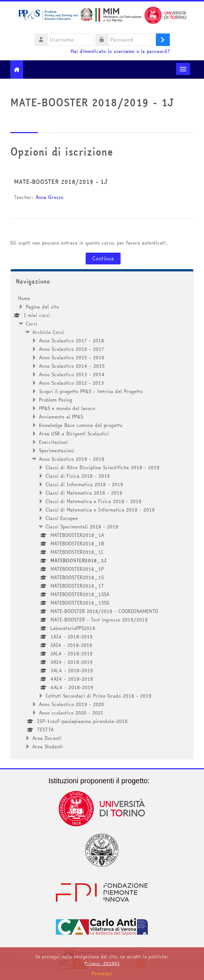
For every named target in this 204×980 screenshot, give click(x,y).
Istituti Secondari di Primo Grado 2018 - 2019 (99, 696)
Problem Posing (56, 400)
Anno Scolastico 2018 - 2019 (72, 459)
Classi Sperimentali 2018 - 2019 (82, 527)
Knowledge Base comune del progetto (81, 425)
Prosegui (102, 973)
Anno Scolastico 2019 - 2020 (71, 704)
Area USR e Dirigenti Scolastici (74, 434)
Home (24, 298)
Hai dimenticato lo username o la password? (120, 51)
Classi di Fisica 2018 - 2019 (78, 476)
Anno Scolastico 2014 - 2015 (72, 366)
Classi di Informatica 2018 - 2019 (84, 484)
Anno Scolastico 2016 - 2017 (71, 349)
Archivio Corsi (48, 332)
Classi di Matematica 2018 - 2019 (84, 493)
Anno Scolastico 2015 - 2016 (72, 357)
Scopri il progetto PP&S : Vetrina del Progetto (91, 391)
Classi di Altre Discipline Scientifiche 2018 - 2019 (103, 467)
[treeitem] (102, 522)
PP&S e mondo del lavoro (67, 408)
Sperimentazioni (57, 450)
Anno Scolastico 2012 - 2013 (71, 383)
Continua (103, 259)
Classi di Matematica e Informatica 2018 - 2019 (100, 510)
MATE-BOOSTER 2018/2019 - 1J (61, 182)
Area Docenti (47, 738)
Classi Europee (62, 518)
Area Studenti (48, 746)
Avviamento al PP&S (61, 417)
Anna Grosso (49, 197)
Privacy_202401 (102, 963)
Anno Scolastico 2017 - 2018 (71, 341)
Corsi (31, 324)
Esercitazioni (53, 442)
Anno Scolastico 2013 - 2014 (72, 374)
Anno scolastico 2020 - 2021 (71, 713)
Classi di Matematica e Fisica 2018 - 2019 (94, 501)
